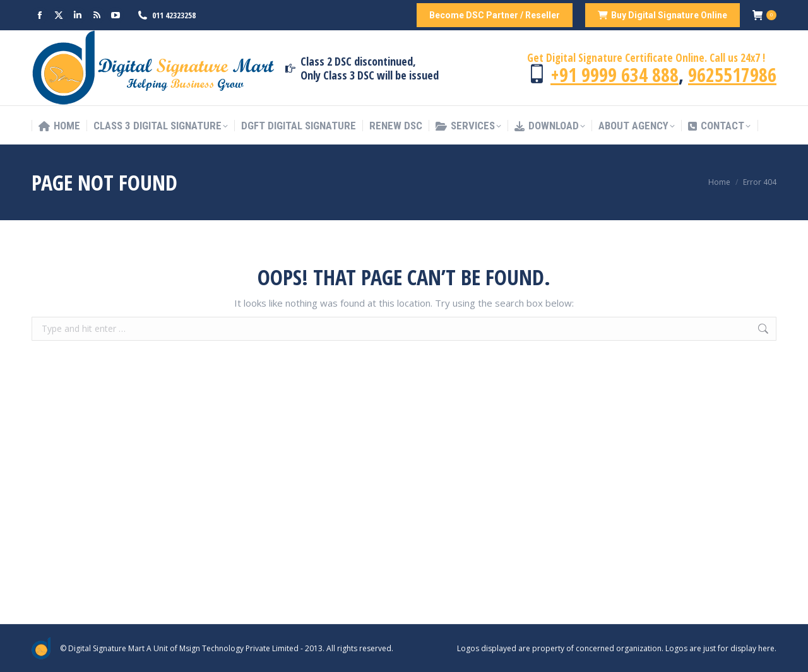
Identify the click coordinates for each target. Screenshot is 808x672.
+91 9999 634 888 (615, 75)
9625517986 (732, 75)
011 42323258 (174, 15)
